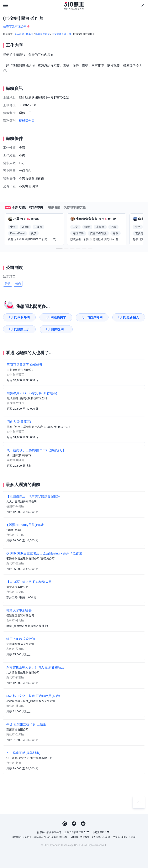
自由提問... (59, 329)
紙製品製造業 (43, 34)
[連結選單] (5, 5)
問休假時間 (22, 317)
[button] (59, 249)
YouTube (83, 824)
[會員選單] (143, 5)
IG (65, 824)
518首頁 (19, 34)
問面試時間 (95, 317)
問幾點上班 (22, 329)
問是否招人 (131, 317)
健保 (18, 283)
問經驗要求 (58, 317)
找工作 (30, 34)
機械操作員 (27, 121)
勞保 (8, 283)
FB (74, 824)
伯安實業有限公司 (61, 34)
